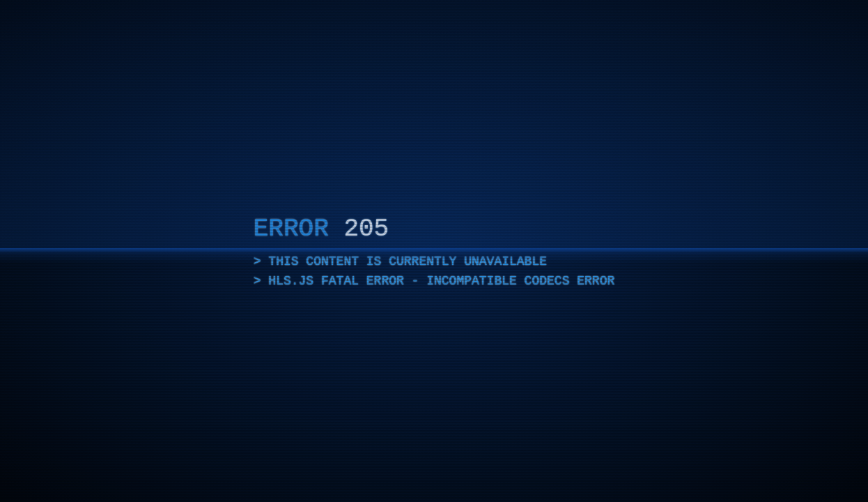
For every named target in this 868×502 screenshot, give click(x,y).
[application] (434, 251)
